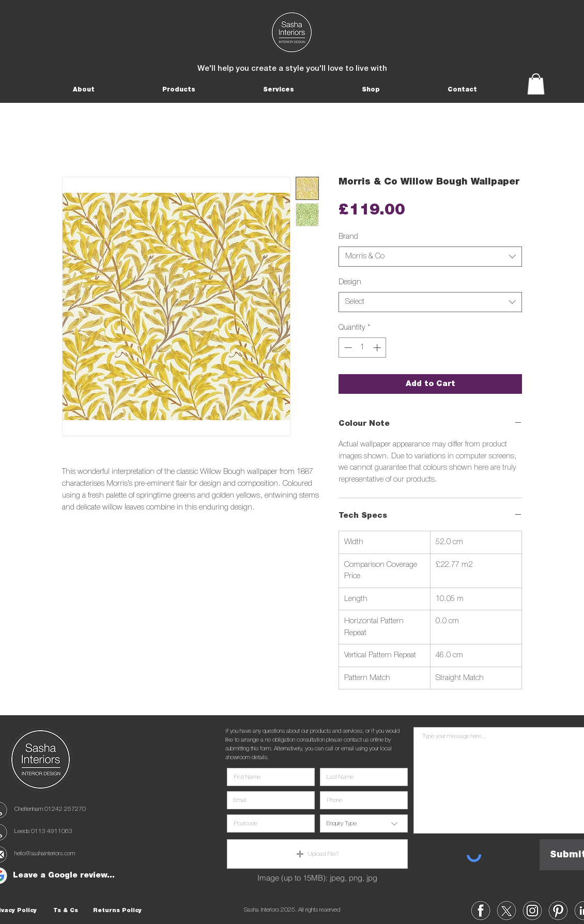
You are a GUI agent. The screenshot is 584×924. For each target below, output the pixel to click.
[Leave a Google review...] (64, 876)
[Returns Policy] (117, 911)
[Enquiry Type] (364, 823)
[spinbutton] (363, 348)
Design (350, 282)
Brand (348, 237)
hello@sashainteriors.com (45, 853)
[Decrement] (347, 348)
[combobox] (430, 257)
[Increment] (378, 348)
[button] (83, 90)
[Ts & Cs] (66, 911)
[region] (481, 911)
